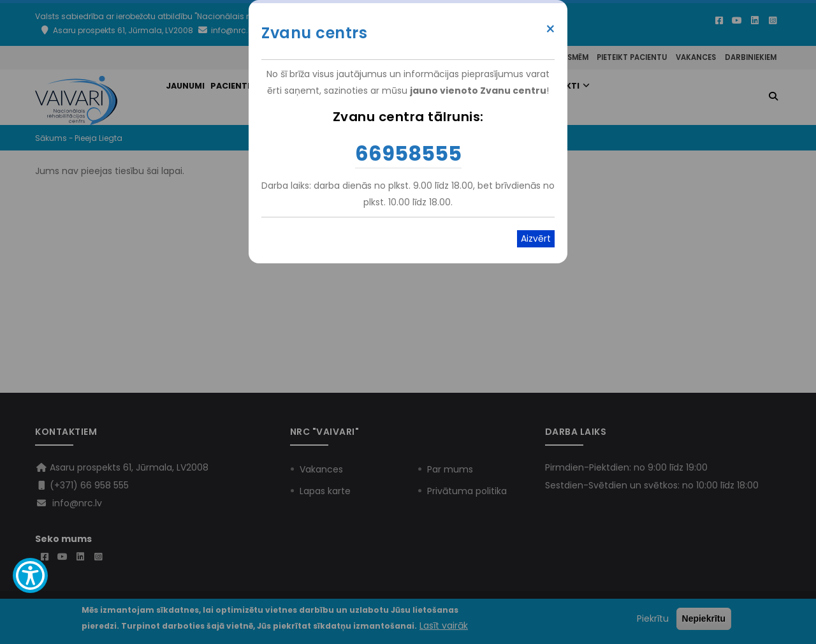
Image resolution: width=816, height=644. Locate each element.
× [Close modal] (550, 29)
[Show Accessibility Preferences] (30, 575)
